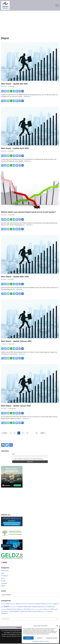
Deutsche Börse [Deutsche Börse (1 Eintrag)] (12, 607)
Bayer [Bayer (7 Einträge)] (18, 604)
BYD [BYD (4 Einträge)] (27, 604)
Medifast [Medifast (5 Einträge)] (50, 607)
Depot (3, 573)
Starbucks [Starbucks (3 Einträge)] (6, 612)
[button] (57, 626)
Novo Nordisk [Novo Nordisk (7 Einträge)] (17, 610)
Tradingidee (4, 584)
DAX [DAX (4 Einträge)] (2, 607)
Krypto (3, 579)
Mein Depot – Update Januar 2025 (16, 406)
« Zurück (4, 433)
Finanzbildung (5, 576)
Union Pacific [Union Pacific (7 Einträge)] (28, 612)
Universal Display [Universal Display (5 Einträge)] (37, 612)
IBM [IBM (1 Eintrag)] (44, 607)
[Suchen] (28, 619)
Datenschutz (42, 641)
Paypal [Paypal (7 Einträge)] (28, 610)
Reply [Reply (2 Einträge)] (49, 610)
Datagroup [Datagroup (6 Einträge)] (56, 604)
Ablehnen (39, 638)
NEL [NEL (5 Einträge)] (12, 610)
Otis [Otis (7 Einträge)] (25, 610)
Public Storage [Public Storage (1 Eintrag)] (37, 610)
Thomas (5, 87)
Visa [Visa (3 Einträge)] (43, 612)
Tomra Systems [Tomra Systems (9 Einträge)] (15, 612)
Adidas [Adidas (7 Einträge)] (8, 604)
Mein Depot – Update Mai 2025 (14, 84)
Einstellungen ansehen (52, 638)
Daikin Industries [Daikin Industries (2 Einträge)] (49, 604)
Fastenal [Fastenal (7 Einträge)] (20, 607)
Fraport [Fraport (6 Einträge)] (29, 607)
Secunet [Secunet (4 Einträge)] (56, 610)
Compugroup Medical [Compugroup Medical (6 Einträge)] (39, 604)
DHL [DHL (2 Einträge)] (16, 607)
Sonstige (3, 581)
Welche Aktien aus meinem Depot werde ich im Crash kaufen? (28, 212)
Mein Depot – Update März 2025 (15, 277)
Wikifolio (3, 586)
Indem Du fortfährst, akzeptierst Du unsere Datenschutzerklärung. (28, 459)
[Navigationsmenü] (57, 5)
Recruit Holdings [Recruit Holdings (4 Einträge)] (44, 610)
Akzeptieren (28, 638)
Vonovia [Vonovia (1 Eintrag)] (45, 612)
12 (37, 433)
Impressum (47, 641)
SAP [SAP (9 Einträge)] (52, 610)
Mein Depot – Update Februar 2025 (16, 341)
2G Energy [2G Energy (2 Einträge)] (3, 604)
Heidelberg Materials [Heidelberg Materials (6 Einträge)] (37, 607)
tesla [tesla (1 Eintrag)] (9, 612)
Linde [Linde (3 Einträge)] (46, 607)
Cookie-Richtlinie (35, 641)
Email (13, 454)
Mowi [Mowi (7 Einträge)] (9, 610)
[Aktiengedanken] (5, 5)
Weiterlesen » (28, 97)
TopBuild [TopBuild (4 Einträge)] (22, 612)
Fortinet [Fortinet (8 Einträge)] (25, 607)
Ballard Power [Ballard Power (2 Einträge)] (13, 604)
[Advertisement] (30, 21)
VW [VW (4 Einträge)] (48, 612)
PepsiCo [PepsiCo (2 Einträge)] (32, 610)
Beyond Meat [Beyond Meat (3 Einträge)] (23, 604)
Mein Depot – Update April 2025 (15, 148)
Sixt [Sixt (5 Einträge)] (2, 612)
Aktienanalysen (5, 571)
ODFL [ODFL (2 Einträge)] (22, 610)
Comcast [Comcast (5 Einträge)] (31, 604)
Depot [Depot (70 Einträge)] (6, 607)
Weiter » (43, 433)
